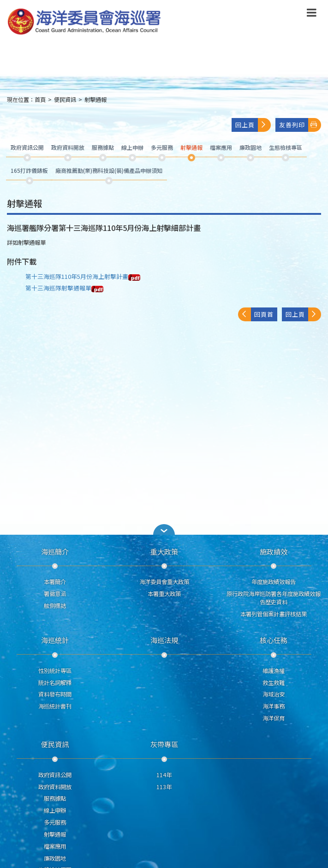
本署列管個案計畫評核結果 (274, 614)
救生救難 (274, 683)
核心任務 (274, 640)
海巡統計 (55, 640)
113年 (164, 787)
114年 (164, 775)
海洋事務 (274, 706)
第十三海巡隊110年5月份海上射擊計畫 (83, 276)
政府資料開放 (55, 787)
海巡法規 (164, 640)
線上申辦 (55, 810)
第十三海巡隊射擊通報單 (64, 288)
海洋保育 (274, 718)
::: (1, 103)
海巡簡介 (55, 551)
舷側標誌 (55, 606)
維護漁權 (274, 671)
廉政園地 (55, 858)
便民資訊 (65, 100)
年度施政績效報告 (274, 582)
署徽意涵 (55, 594)
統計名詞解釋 (55, 683)
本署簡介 (55, 582)
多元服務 (55, 822)
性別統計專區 (55, 671)
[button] (164, 529)
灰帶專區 (164, 744)
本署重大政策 (164, 594)
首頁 (40, 100)
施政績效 (274, 551)
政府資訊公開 (55, 775)
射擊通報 (95, 100)
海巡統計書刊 (55, 706)
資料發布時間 (55, 694)
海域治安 (274, 694)
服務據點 (55, 798)
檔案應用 (55, 846)
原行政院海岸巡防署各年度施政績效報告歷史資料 (274, 598)
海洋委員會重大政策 (164, 582)
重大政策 (164, 551)
